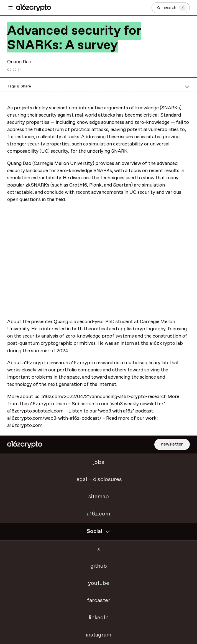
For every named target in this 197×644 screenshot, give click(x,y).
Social (99, 531)
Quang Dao (19, 62)
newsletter (172, 444)
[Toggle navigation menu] (11, 8)
